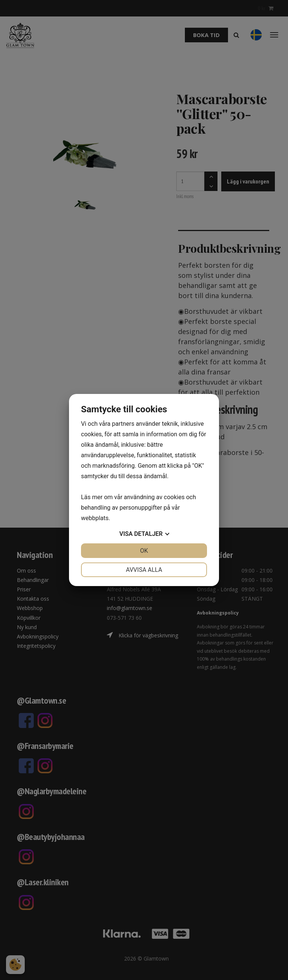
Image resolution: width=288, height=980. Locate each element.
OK (144, 551)
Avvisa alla (144, 570)
